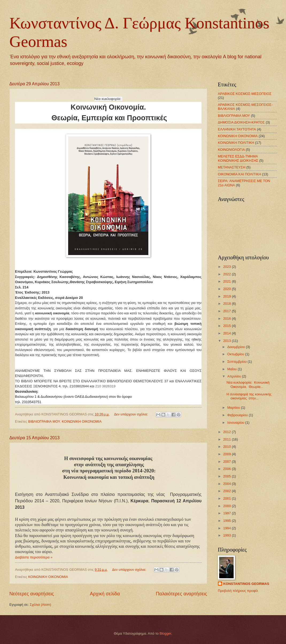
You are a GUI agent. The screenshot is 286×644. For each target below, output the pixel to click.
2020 (227, 289)
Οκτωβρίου (236, 354)
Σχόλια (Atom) (40, 605)
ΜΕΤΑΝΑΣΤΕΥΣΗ (232, 167)
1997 (227, 513)
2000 (227, 506)
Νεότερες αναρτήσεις (32, 594)
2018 (227, 304)
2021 (227, 281)
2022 (227, 274)
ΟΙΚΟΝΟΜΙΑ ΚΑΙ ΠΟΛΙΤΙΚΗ (239, 174)
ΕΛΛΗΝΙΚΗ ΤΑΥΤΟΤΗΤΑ (237, 129)
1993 (227, 535)
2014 (227, 333)
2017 (227, 311)
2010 (227, 447)
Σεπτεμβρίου (237, 362)
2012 (227, 432)
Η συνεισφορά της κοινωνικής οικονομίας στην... (249, 396)
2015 (227, 326)
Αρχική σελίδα (105, 594)
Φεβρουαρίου (238, 415)
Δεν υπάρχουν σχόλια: (132, 414)
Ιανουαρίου (236, 423)
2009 (227, 454)
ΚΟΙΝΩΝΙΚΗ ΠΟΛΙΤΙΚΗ (236, 143)
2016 (227, 319)
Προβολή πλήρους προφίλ (238, 591)
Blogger (165, 633)
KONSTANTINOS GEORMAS (246, 584)
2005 (227, 476)
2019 (227, 296)
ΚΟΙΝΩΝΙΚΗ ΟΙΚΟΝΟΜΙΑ (82, 421)
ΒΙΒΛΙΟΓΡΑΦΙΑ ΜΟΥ (44, 421)
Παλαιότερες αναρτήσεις (181, 594)
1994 (227, 528)
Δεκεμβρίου (236, 347)
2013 (227, 341)
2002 (227, 491)
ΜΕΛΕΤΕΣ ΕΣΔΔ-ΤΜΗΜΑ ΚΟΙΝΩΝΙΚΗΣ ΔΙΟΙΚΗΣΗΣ (238, 158)
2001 (227, 498)
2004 (227, 484)
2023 (227, 267)
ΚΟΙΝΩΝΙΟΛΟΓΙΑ (231, 150)
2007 (227, 462)
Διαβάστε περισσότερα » (34, 557)
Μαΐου (232, 369)
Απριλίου (235, 376)
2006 (227, 469)
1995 (227, 521)
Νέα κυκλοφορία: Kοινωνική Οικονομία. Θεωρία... (248, 384)
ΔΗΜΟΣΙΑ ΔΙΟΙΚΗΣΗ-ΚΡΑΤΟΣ (241, 122)
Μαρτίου (234, 408)
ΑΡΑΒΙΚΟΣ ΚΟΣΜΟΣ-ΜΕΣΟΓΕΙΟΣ (245, 94)
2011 (227, 439)
